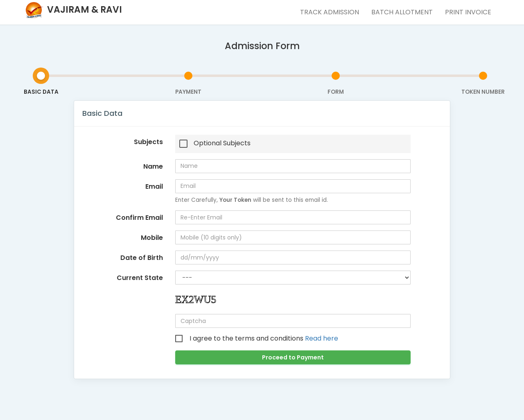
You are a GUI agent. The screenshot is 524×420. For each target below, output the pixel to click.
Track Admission (330, 12)
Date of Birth (142, 258)
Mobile (152, 238)
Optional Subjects (222, 143)
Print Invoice (468, 12)
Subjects (148, 142)
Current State (140, 278)
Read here (322, 338)
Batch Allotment (402, 12)
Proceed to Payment (293, 357)
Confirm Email (139, 218)
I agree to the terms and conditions (264, 339)
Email (154, 186)
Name (153, 166)
